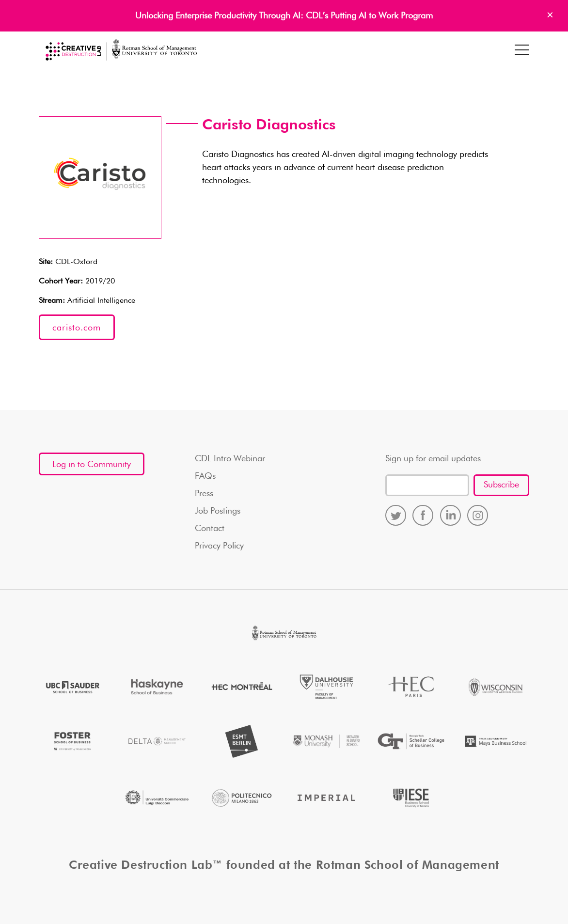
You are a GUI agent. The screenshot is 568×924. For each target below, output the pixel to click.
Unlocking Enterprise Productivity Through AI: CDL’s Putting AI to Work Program (284, 16)
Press (204, 494)
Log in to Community (92, 465)
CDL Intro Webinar (230, 459)
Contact (210, 529)
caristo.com (77, 328)
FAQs (205, 476)
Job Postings (218, 511)
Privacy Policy (219, 546)
